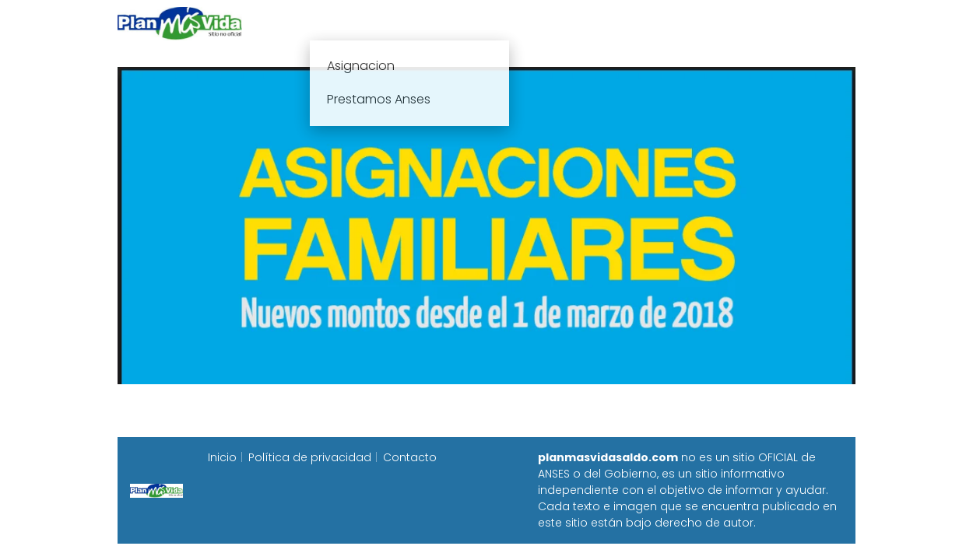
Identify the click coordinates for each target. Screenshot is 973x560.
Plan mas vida (395, 23)
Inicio (314, 23)
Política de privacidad (310, 457)
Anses (479, 23)
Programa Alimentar (795, 23)
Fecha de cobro (581, 23)
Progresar (682, 23)
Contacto (410, 457)
